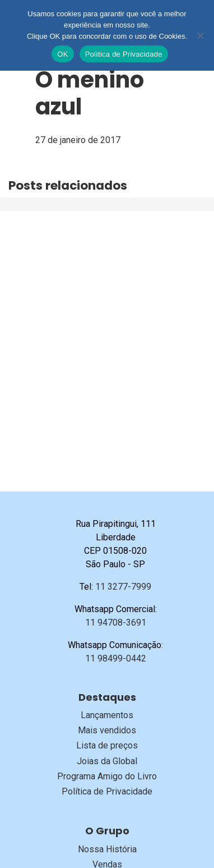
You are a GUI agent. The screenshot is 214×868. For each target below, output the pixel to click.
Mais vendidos (107, 730)
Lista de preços (107, 745)
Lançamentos (107, 715)
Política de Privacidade (107, 791)
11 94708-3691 (116, 623)
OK (62, 54)
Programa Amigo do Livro (107, 776)
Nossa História (107, 849)
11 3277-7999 (123, 587)
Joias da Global (107, 761)
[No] (200, 35)
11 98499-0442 (116, 658)
